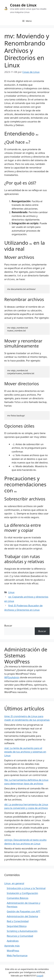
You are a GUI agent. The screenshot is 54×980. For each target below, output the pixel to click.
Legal (40, 976)
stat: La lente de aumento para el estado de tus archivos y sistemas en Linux (25, 752)
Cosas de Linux (23, 5)
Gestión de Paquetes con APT (24, 911)
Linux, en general (14, 883)
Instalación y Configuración (22, 893)
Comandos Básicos (18, 898)
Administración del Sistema (22, 916)
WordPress (13, 951)
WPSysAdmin (12, 677)
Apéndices (13, 941)
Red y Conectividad (18, 921)
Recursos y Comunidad (20, 936)
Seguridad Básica (17, 926)
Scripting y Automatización (22, 931)
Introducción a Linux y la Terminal (26, 888)
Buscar (8, 626)
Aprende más (12, 946)
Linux (11, 592)
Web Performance (17, 955)
